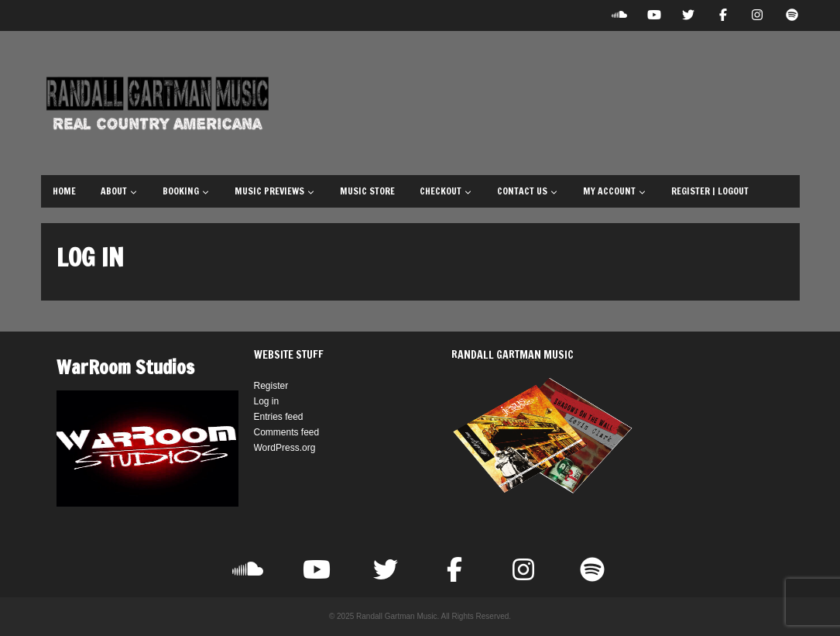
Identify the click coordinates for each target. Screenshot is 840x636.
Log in (267, 401)
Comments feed (287, 432)
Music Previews (275, 191)
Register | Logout (710, 191)
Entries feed (279, 417)
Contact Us (528, 191)
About (119, 191)
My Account (615, 191)
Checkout (446, 191)
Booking (186, 191)
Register (271, 386)
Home (64, 191)
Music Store (367, 191)
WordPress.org (285, 448)
